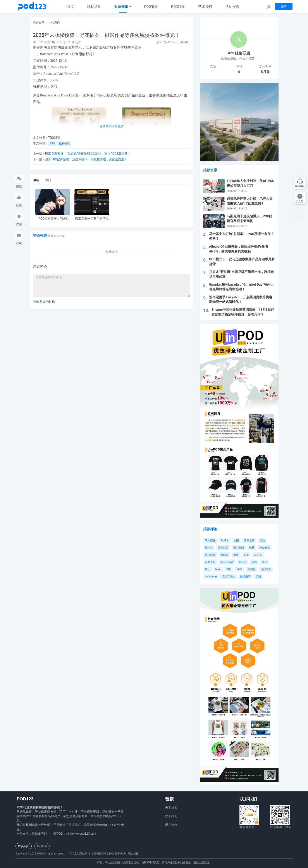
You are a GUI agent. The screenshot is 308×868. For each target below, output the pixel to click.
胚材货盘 (94, 7)
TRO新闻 (54, 23)
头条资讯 (123, 7)
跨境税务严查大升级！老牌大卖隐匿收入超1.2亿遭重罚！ (250, 201)
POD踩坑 (178, 7)
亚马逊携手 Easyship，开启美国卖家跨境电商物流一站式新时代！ (241, 299)
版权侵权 (64, 144)
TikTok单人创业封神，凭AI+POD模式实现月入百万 (251, 183)
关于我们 (171, 807)
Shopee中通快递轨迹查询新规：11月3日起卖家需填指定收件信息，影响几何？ (243, 312)
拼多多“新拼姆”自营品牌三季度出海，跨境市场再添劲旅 (242, 274)
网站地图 (133, 854)
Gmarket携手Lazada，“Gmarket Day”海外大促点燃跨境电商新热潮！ (241, 287)
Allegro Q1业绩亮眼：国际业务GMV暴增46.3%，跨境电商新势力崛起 (238, 249)
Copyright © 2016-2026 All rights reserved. (40, 854)
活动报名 (232, 7)
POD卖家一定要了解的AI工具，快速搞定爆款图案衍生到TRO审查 (92, 219)
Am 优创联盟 (239, 53)
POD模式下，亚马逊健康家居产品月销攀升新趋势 (242, 262)
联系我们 (171, 816)
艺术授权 (205, 7)
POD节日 (151, 7)
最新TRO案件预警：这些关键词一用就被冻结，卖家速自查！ (86, 159)
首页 (71, 7)
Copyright (23, 846)
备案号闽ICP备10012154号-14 (109, 854)
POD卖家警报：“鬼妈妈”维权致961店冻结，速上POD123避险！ (88, 154)
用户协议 (171, 825)
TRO (52, 144)
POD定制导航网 (78, 854)
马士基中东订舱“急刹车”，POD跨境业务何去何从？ (242, 236)
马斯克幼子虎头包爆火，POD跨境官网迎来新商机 (250, 219)
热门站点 (42, 846)
